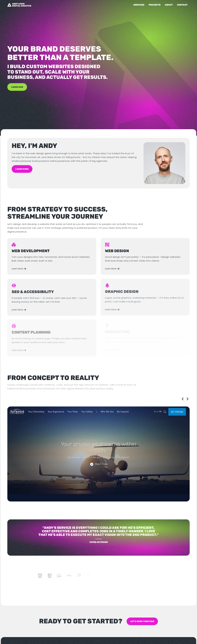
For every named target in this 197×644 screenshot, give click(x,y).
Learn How (17, 86)
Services (139, 5)
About (169, 5)
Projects (155, 5)
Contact (182, 5)
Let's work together (142, 621)
